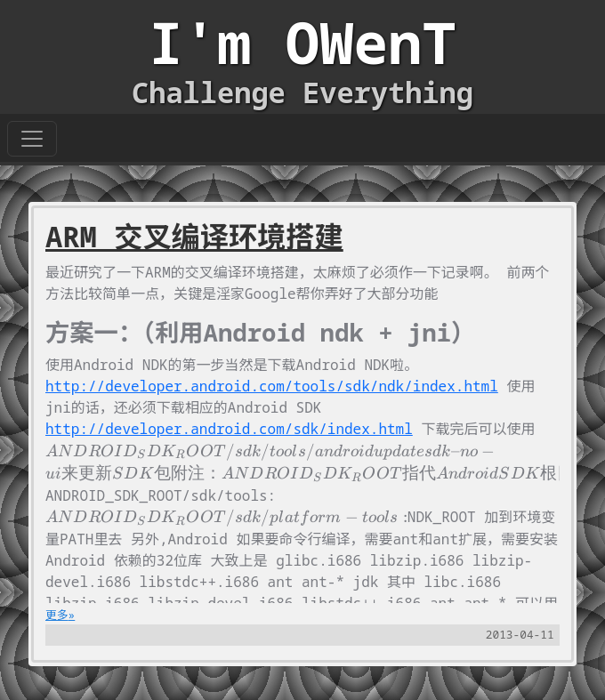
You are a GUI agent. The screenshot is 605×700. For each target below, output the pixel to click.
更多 (57, 615)
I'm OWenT (302, 42)
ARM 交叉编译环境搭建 (194, 236)
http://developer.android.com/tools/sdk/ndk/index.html (272, 386)
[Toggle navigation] (32, 139)
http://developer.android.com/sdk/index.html (229, 429)
